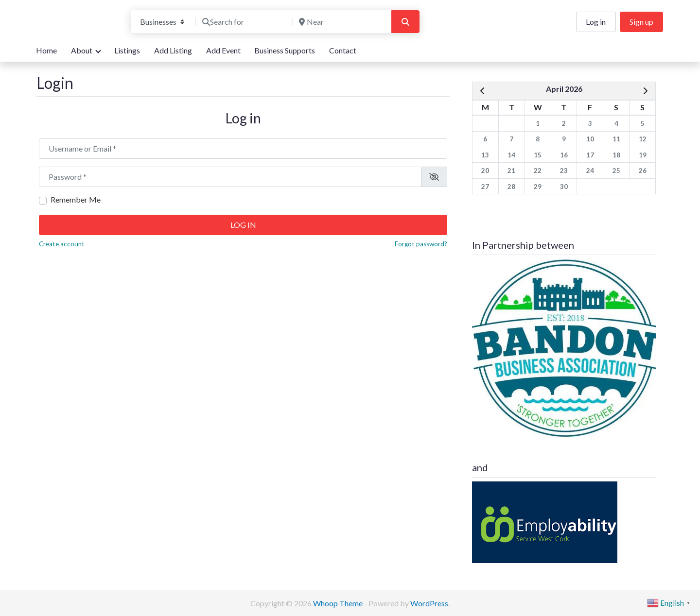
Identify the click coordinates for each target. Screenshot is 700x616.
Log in (596, 22)
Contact (343, 50)
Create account (62, 244)
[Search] (405, 22)
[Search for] (244, 22)
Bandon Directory (76, 15)
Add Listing (173, 50)
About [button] (82, 50)
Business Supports (285, 50)
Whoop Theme (339, 603)
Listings (127, 50)
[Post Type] (162, 22)
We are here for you (70, 31)
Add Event (223, 50)
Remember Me (76, 199)
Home (46, 50)
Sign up (641, 22)
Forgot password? (421, 244)
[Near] (341, 22)
